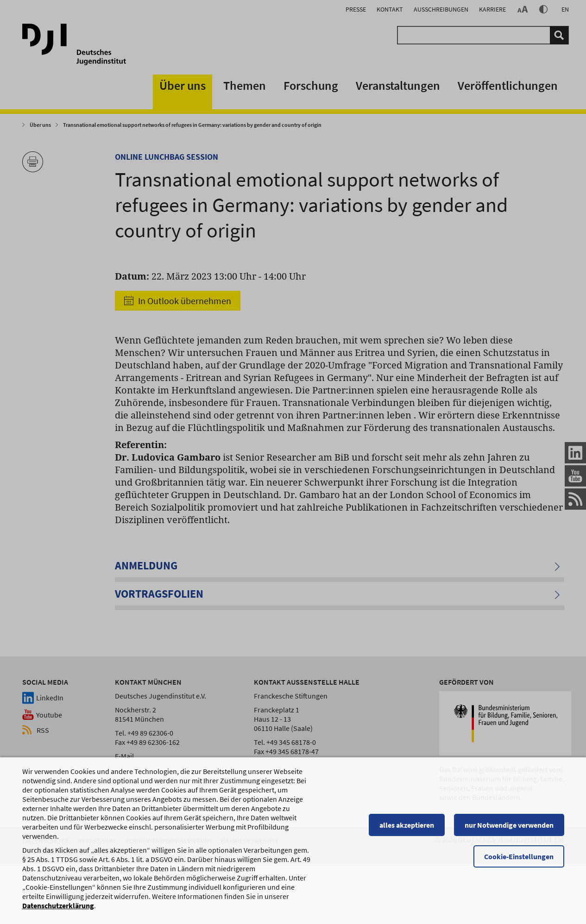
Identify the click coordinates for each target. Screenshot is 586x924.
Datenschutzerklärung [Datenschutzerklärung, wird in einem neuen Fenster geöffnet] (58, 910)
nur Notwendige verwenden (509, 829)
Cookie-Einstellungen (519, 861)
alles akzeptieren (407, 829)
